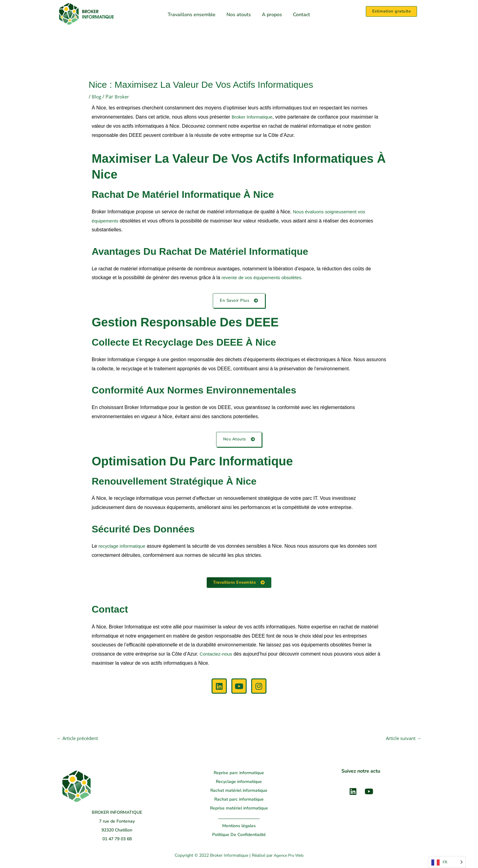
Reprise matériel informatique (239, 809)
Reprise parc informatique (239, 774)
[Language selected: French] (447, 862)
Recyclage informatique (239, 783)
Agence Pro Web (289, 857)
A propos (272, 15)
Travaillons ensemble (192, 15)
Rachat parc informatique (239, 800)
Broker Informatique (253, 117)
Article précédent (80, 739)
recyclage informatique (123, 547)
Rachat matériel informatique (239, 791)
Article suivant (402, 739)
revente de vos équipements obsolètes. (264, 277)
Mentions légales (239, 827)
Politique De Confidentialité (239, 836)
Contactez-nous (217, 655)
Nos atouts (239, 15)
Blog (97, 97)
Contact (301, 15)
